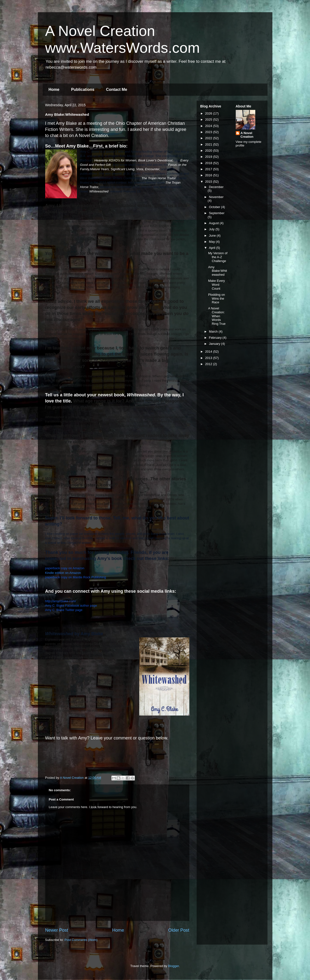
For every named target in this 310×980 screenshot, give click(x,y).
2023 (209, 132)
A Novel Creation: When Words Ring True (217, 316)
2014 (209, 352)
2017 (209, 169)
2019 (209, 157)
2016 (209, 175)
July (212, 229)
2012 (209, 364)
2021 (209, 144)
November (216, 197)
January (215, 344)
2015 (209, 182)
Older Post (179, 930)
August (214, 223)
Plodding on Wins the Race (217, 298)
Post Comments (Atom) (81, 940)
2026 (209, 113)
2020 (209, 151)
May (212, 242)
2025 (209, 120)
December (216, 187)
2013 (209, 358)
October (215, 207)
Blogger (173, 966)
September (217, 213)
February (216, 338)
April (213, 248)
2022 (209, 138)
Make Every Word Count (217, 285)
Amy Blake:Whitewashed (218, 271)
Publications (83, 90)
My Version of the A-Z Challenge (218, 257)
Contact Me (117, 90)
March (214, 332)
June (213, 236)
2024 (209, 126)
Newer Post (57, 930)
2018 (209, 163)
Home (54, 90)
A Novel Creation (247, 135)
